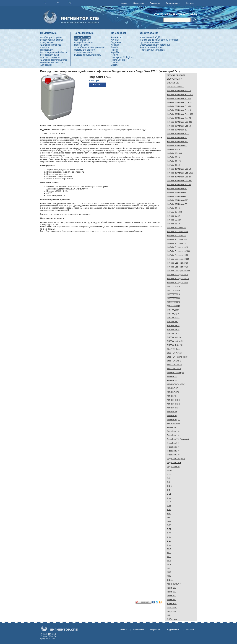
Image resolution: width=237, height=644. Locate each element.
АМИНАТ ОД (173, 416)
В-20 (169, 525)
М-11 (169, 553)
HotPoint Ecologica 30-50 (178, 283)
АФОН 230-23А (174, 423)
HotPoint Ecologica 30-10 (178, 267)
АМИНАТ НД (173, 412)
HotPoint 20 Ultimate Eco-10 (179, 91)
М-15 (169, 561)
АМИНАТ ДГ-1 (173, 388)
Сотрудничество (173, 3)
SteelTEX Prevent (175, 353)
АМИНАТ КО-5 (173, 408)
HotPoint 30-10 (173, 149)
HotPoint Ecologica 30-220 (178, 279)
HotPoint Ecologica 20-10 (178, 247)
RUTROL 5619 (173, 333)
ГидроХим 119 (173, 611)
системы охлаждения (84, 50)
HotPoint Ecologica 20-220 (178, 259)
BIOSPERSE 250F (175, 79)
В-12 (169, 510)
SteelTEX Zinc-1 (174, 361)
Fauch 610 (172, 600)
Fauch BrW (172, 604)
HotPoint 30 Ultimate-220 (178, 142)
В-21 (169, 529)
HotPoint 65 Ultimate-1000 (178, 192)
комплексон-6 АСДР (150, 37)
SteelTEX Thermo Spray (177, 357)
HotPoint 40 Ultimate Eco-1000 (180, 173)
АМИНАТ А (172, 377)
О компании (138, 3)
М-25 (169, 572)
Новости (123, 3)
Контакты (190, 3)
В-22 (169, 533)
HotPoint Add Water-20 (177, 236)
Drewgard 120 (173, 83)
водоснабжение (82, 40)
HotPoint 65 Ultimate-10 (177, 189)
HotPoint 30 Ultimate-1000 (178, 134)
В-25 (169, 537)
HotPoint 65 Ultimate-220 (178, 200)
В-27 (169, 541)
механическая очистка (52, 62)
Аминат (115, 40)
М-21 (169, 568)
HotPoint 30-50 (173, 165)
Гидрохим (116, 42)
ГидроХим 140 (173, 443)
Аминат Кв (172, 427)
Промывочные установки (153, 50)
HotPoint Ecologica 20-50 (178, 263)
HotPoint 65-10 (173, 208)
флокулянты (47, 42)
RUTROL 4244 (173, 318)
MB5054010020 (174, 290)
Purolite (115, 47)
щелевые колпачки (149, 42)
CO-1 (169, 478)
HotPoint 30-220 (174, 161)
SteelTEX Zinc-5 (174, 369)
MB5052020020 (174, 306)
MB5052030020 (174, 298)
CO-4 (169, 490)
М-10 (169, 549)
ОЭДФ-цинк (172, 619)
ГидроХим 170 (173, 455)
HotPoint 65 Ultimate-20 (177, 196)
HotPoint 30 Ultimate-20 (177, 138)
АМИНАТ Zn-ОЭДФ (175, 373)
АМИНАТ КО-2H (174, 404)
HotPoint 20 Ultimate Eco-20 (179, 99)
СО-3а (170, 580)
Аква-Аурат (117, 37)
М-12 (169, 557)
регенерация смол (50, 55)
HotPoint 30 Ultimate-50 (177, 145)
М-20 (169, 564)
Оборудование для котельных (155, 45)
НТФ (169, 474)
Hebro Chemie (118, 60)
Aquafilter (116, 52)
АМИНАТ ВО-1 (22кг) (176, 384)
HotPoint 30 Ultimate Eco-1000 (180, 114)
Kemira (114, 55)
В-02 (169, 498)
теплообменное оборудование (89, 47)
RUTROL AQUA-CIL (176, 341)
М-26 (169, 576)
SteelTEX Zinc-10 (174, 365)
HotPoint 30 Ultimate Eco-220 (180, 122)
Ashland (115, 45)
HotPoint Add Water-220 (177, 239)
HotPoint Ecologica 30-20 (178, 275)
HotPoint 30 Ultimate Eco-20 (179, 118)
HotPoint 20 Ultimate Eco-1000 (180, 95)
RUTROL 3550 (173, 310)
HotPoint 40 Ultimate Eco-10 (179, 169)
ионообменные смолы (52, 40)
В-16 (169, 517)
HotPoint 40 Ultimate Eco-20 (179, 177)
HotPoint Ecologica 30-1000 (179, 271)
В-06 (169, 502)
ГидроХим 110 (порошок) (178, 439)
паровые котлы (81, 45)
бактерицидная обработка (54, 52)
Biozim (114, 65)
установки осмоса (83, 52)
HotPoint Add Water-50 (177, 243)
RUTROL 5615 (173, 330)
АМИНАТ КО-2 (173, 400)
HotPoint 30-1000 (174, 153)
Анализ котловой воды (151, 47)
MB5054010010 (174, 286)
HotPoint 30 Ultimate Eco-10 (179, 110)
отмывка (45, 47)
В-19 (169, 521)
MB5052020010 (174, 302)
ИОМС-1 (171, 470)
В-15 (169, 514)
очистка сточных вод (51, 57)
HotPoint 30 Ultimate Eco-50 (179, 126)
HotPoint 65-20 (173, 216)
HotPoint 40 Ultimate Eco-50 (179, 185)
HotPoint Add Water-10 (177, 228)
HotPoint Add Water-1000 (178, 232)
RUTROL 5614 (173, 326)
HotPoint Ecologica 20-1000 (179, 251)
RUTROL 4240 (173, 314)
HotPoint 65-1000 (174, 212)
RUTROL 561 (173, 322)
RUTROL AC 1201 (175, 337)
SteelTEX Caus (174, 349)
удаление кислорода (51, 45)
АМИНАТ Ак (172, 380)
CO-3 (169, 486)
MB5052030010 (174, 294)
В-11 (169, 506)
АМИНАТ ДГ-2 (173, 392)
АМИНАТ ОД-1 (173, 420)
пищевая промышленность (87, 55)
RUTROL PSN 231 (175, 345)
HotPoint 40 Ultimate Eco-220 (180, 181)
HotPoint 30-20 (173, 157)
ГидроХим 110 (173, 431)
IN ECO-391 (172, 608)
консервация (47, 50)
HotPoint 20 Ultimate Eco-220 (180, 102)
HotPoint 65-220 (174, 220)
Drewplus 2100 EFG (176, 87)
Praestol (115, 50)
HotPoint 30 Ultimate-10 (177, 130)
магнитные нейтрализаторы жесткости (160, 40)
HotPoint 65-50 (173, 224)
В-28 (169, 545)
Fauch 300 (172, 592)
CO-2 (169, 482)
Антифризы (46, 65)
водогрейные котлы (84, 42)
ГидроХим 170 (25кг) (176, 459)
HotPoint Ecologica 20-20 (178, 255)
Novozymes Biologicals (122, 57)
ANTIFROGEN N (174, 584)
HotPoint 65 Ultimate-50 (177, 204)
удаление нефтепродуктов (54, 60)
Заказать (97, 85)
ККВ (169, 615)
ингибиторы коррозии (51, 37)
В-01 (169, 494)
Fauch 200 (172, 588)
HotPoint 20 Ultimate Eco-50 (179, 106)
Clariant (115, 62)
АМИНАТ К (172, 396)
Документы (155, 3)
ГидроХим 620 (173, 467)
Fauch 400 (172, 596)
